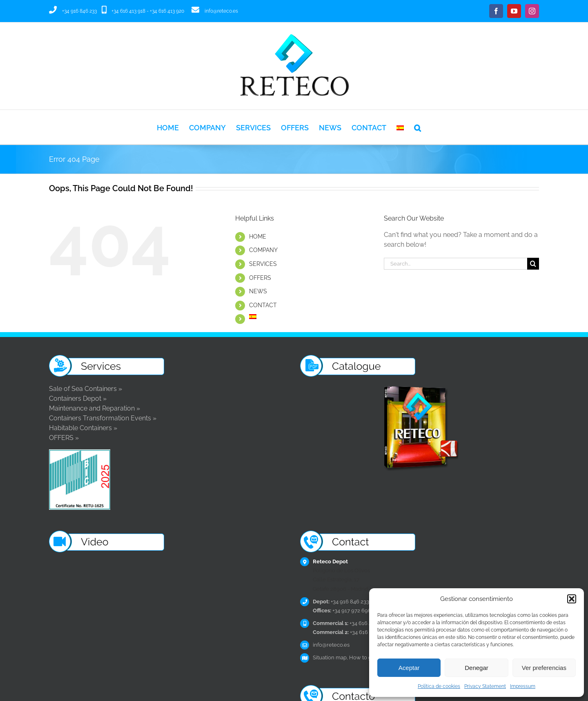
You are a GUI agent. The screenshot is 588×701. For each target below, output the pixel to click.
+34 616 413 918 (128, 11)
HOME (258, 237)
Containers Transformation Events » (103, 418)
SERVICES (263, 264)
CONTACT (263, 305)
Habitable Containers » (83, 428)
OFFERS (260, 278)
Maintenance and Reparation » (95, 408)
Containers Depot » (78, 398)
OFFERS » (64, 438)
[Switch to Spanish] (400, 127)
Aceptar (409, 668)
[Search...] (455, 264)
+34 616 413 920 (167, 11)
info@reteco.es (221, 11)
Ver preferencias (544, 668)
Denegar (477, 668)
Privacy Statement (485, 686)
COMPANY (263, 250)
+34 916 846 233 (79, 11)
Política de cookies (439, 686)
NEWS (258, 291)
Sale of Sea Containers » (86, 389)
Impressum (523, 686)
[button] (572, 599)
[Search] (533, 264)
